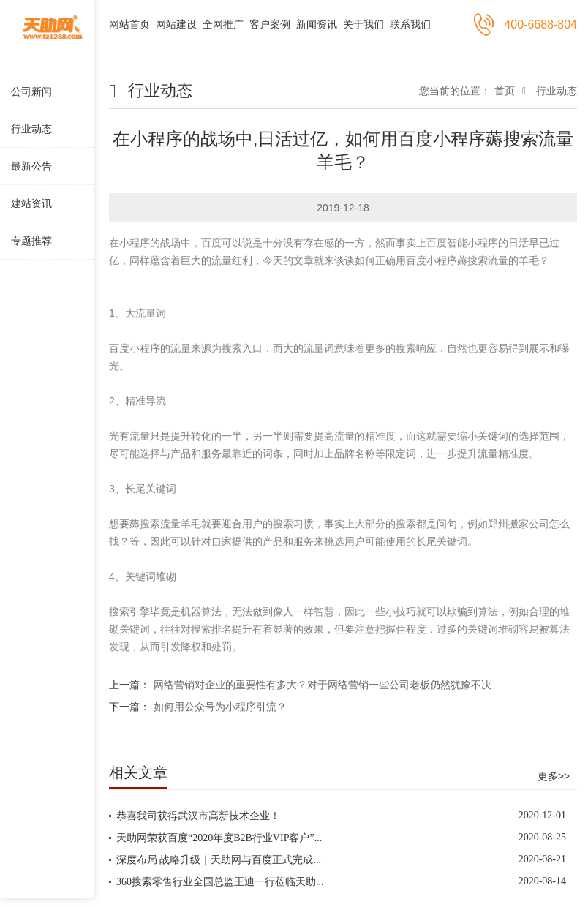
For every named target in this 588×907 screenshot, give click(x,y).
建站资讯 (31, 203)
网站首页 (129, 24)
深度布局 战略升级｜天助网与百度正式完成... (219, 860)
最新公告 (31, 166)
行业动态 (31, 129)
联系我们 (410, 24)
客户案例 (270, 24)
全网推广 (223, 24)
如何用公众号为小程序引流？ (220, 707)
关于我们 (363, 24)
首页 (505, 91)
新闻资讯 (317, 24)
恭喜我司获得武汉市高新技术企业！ (198, 816)
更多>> (554, 776)
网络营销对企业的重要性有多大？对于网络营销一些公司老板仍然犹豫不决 (323, 685)
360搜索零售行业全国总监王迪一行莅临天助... (220, 882)
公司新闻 (31, 91)
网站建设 (176, 24)
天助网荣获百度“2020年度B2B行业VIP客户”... (219, 838)
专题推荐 (31, 241)
